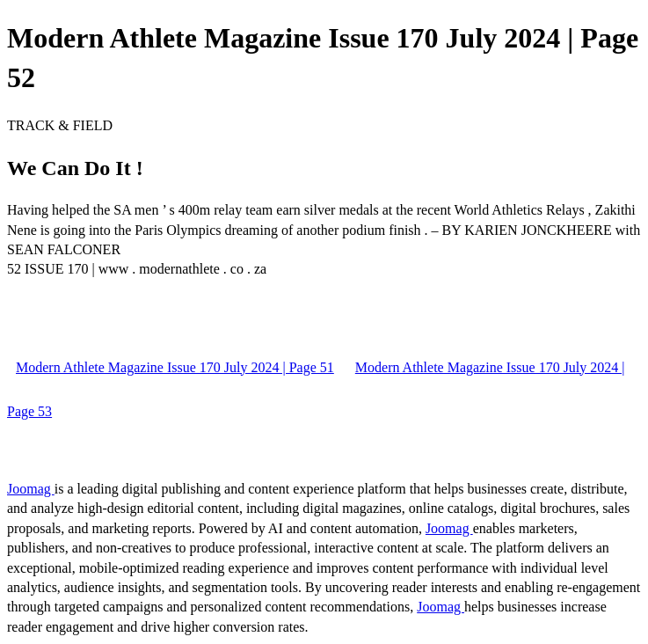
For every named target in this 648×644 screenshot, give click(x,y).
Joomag (31, 489)
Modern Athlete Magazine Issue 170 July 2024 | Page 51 (175, 367)
